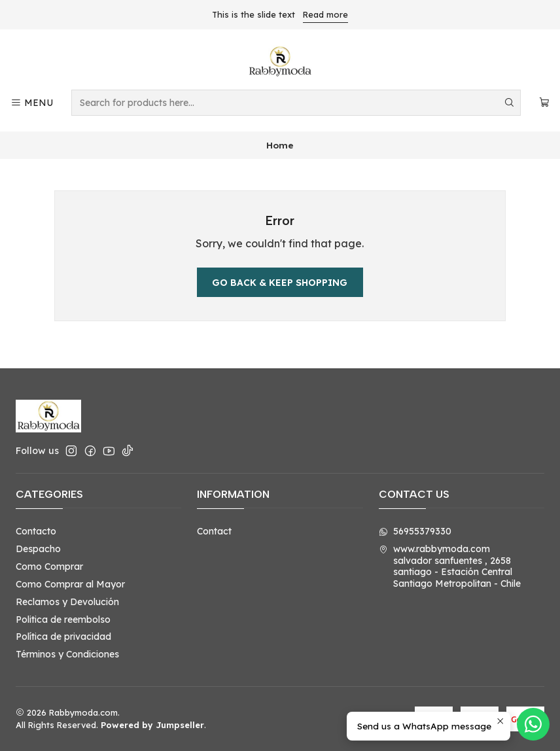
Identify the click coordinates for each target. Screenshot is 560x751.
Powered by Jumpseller (152, 725)
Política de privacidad (63, 637)
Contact (214, 531)
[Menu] (32, 103)
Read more (325, 14)
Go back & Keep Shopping (280, 283)
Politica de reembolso (63, 620)
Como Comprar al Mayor (70, 584)
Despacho (38, 549)
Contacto (36, 531)
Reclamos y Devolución (67, 602)
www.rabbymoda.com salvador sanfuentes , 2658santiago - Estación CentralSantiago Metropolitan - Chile (450, 566)
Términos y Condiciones (67, 654)
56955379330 (415, 531)
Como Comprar (49, 567)
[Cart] (544, 103)
